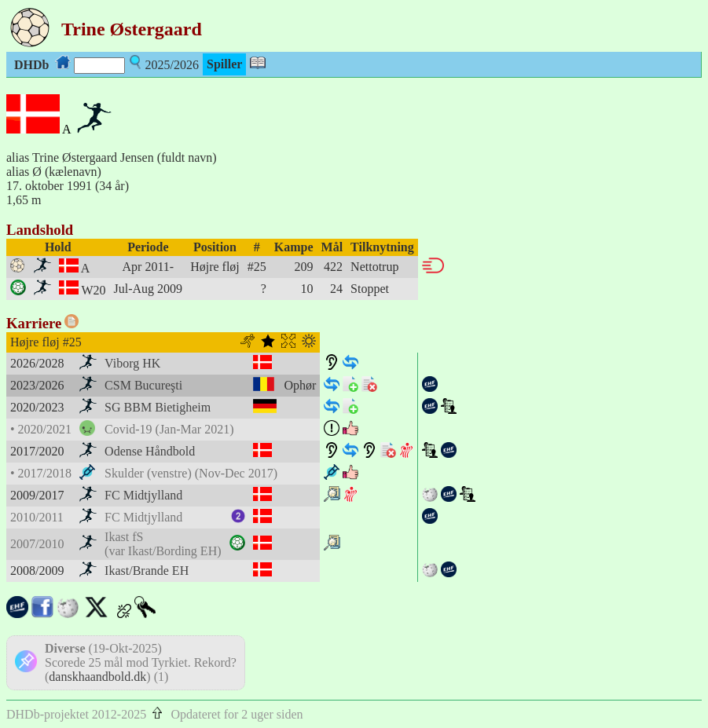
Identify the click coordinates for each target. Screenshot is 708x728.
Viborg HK (132, 363)
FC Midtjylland (143, 495)
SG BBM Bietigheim (158, 407)
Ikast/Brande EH (147, 571)
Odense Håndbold (150, 451)
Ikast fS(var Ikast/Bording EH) (163, 544)
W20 (93, 290)
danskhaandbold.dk (97, 677)
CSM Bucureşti (143, 385)
